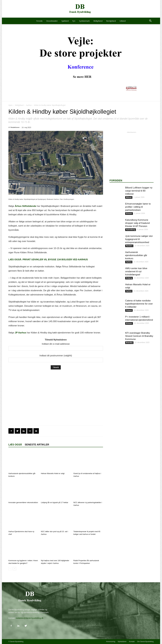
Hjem (10, 105)
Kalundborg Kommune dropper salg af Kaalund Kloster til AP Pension (137, 223)
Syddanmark (84, 21)
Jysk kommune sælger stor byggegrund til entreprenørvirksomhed (139, 239)
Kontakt (132, 642)
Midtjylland (98, 21)
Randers (129, 246)
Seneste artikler (37, 445)
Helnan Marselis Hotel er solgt (53, 473)
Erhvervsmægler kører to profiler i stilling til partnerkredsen (138, 207)
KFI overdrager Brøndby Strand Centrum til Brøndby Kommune (139, 336)
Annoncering (111, 642)
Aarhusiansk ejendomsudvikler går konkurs (136, 255)
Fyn (74, 21)
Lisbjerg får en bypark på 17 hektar (55, 502)
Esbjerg (129, 278)
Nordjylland (111, 21)
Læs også (15, 445)
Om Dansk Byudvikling (145, 642)
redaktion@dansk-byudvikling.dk (30, 618)
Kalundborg (131, 230)
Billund (129, 197)
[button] (150, 21)
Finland (129, 310)
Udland (123, 21)
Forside (39, 21)
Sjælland (65, 21)
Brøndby (129, 343)
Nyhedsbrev (122, 642)
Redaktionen (15, 127)
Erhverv (129, 213)
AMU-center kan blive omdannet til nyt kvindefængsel (136, 271)
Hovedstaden (52, 21)
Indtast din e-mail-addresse (56, 344)
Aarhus (29, 105)
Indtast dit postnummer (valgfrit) (56, 356)
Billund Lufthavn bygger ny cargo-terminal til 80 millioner (139, 191)
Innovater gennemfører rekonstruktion (23, 502)
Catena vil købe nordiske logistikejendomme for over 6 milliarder (139, 304)
